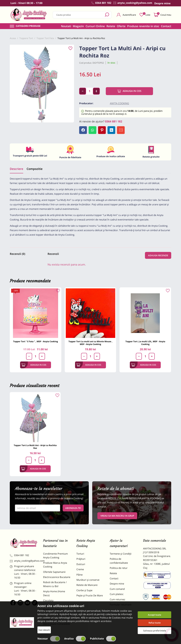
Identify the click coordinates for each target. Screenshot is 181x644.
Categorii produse (28, 26)
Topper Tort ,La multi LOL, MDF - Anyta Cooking (145, 343)
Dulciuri (81, 564)
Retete (111, 26)
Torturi (80, 554)
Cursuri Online (95, 26)
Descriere (16, 169)
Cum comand (117, 589)
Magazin (78, 26)
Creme (80, 569)
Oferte (121, 26)
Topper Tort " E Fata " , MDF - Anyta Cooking (36, 341)
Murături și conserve (88, 580)
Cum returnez (117, 600)
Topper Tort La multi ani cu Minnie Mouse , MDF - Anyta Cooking (90, 343)
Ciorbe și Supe (84, 590)
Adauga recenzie (158, 255)
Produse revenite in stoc (143, 26)
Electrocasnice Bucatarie (57, 577)
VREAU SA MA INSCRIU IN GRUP (117, 516)
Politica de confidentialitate (119, 561)
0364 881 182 (114, 121)
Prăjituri (81, 559)
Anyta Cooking (119, 103)
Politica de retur (119, 568)
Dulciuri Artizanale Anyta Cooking (57, 617)
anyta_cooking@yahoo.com (24, 561)
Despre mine (117, 584)
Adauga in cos (129, 91)
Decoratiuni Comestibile (56, 624)
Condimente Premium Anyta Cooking (55, 556)
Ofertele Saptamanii (54, 572)
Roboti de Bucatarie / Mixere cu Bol (55, 584)
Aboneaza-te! (73, 508)
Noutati (66, 26)
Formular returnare (121, 605)
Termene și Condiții (121, 554)
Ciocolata (48, 601)
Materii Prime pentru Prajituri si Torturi (55, 608)
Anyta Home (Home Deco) (54, 593)
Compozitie (35, 169)
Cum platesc (117, 594)
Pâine (80, 575)
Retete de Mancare (87, 585)
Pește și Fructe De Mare (90, 596)
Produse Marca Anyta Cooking (55, 565)
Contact (166, 26)
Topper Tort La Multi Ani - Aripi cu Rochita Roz (35, 447)
